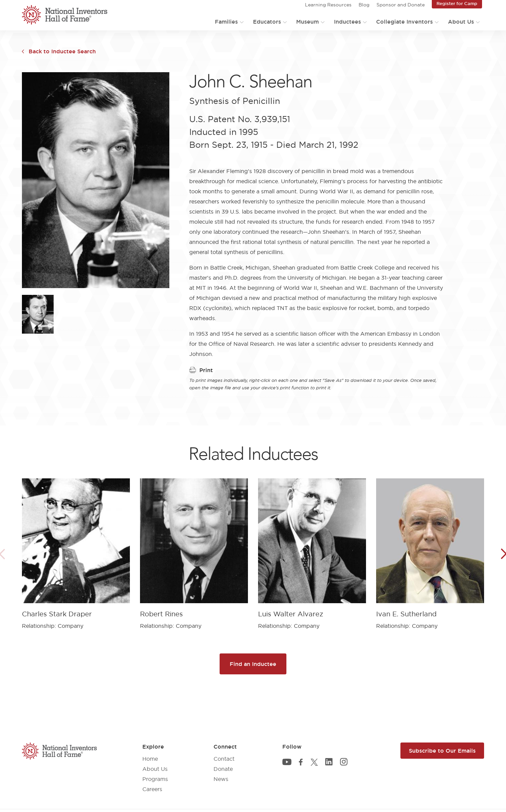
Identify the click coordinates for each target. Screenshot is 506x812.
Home (150, 759)
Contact (224, 759)
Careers (152, 789)
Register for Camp (457, 3)
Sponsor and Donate (401, 5)
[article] (76, 549)
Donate (223, 769)
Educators (267, 22)
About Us (461, 22)
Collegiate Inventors (404, 22)
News (221, 779)
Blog (364, 5)
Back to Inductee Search (62, 51)
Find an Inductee (253, 664)
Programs (155, 779)
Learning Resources (328, 5)
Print (201, 370)
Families (226, 22)
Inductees (347, 22)
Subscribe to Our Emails (442, 751)
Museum (307, 22)
